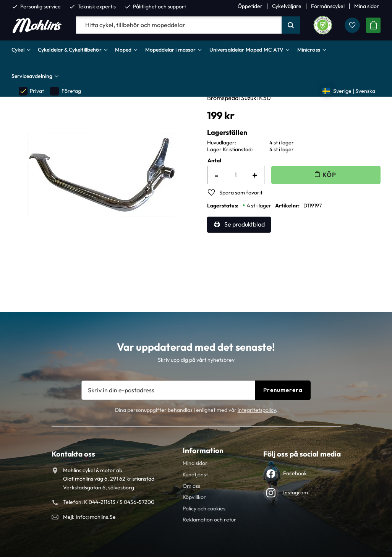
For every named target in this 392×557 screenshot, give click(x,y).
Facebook (295, 473)
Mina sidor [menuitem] (367, 6)
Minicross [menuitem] (309, 50)
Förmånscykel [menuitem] (328, 6)
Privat (31, 91)
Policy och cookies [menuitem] (204, 508)
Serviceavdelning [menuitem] (32, 76)
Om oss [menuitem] (191, 486)
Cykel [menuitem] (18, 50)
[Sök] (291, 25)
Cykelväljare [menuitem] (287, 6)
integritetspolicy (257, 410)
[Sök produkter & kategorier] (179, 25)
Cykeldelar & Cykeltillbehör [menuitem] (70, 50)
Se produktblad (245, 224)
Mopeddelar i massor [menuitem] (171, 50)
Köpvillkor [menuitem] (194, 497)
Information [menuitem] (203, 450)
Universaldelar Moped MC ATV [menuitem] (247, 50)
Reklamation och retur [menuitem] (209, 520)
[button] (352, 25)
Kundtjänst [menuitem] (195, 474)
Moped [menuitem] (123, 50)
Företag (65, 91)
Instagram (296, 492)
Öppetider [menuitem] (250, 6)
